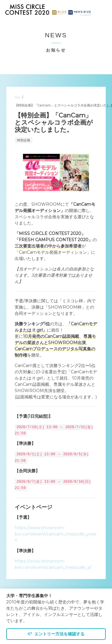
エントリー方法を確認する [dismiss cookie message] (56, 634)
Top (17, 97)
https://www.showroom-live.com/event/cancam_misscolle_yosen (56, 533)
